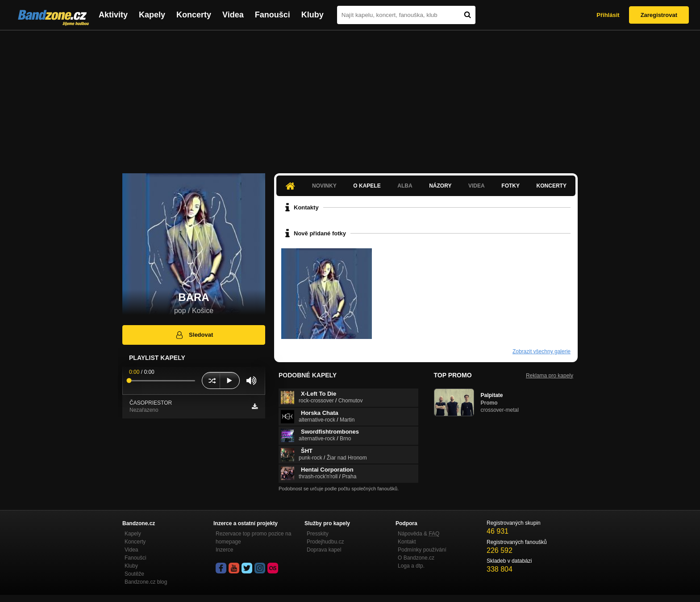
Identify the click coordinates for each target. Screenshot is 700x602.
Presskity (318, 534)
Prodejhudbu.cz (325, 542)
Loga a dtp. (411, 566)
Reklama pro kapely (550, 376)
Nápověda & (419, 534)
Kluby (312, 15)
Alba (405, 186)
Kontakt (407, 542)
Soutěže (134, 574)
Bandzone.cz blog (146, 582)
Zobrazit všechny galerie (542, 351)
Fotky (510, 186)
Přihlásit (608, 15)
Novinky (324, 186)
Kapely (152, 15)
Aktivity (113, 15)
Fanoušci (273, 15)
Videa (233, 15)
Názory (440, 186)
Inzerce (224, 550)
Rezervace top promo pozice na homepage (253, 538)
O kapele (367, 186)
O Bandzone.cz (416, 558)
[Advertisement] (350, 97)
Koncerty (194, 15)
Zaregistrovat (659, 15)
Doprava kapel (324, 550)
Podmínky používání (422, 550)
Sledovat (194, 335)
